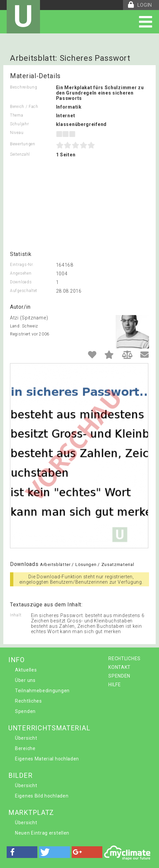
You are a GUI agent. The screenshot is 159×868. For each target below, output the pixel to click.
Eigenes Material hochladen (47, 759)
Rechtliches (28, 701)
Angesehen (21, 273)
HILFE (115, 685)
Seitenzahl (20, 154)
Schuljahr (19, 124)
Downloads (21, 282)
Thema (17, 115)
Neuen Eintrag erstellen (42, 833)
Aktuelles (26, 670)
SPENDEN (119, 676)
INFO (16, 660)
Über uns (25, 680)
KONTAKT (119, 667)
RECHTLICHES (124, 659)
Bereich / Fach (24, 107)
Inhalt (16, 615)
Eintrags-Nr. (22, 265)
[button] (22, 852)
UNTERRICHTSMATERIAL (49, 728)
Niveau (17, 133)
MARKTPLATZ (31, 813)
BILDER (20, 775)
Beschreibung (23, 87)
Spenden (25, 711)
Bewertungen (23, 144)
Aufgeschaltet (24, 291)
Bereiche (25, 748)
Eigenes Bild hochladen (42, 796)
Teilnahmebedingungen (42, 691)
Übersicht (26, 738)
